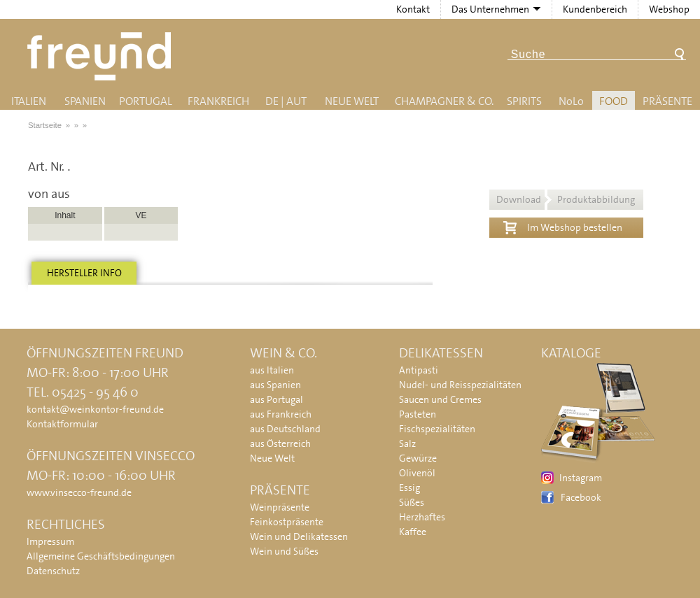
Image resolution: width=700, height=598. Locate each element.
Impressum (50, 541)
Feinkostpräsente (287, 522)
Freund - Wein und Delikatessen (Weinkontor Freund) (102, 56)
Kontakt (413, 9)
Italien (29, 101)
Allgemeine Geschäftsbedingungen (101, 556)
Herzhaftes (422, 517)
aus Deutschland (285, 429)
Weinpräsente (280, 507)
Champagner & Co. (444, 101)
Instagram (581, 478)
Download (566, 199)
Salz (407, 443)
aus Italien (272, 370)
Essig (409, 487)
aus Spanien (275, 385)
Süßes (412, 502)
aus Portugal (276, 399)
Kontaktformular (62, 424)
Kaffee (413, 532)
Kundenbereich (595, 9)
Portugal (146, 101)
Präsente (667, 101)
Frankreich (218, 101)
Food (614, 101)
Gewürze (418, 458)
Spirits (524, 101)
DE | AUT (286, 101)
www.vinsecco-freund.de (79, 492)
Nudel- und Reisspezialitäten (460, 385)
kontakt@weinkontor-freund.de (95, 409)
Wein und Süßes (284, 551)
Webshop (669, 9)
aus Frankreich (281, 414)
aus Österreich (280, 443)
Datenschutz (53, 571)
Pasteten (418, 414)
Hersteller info (84, 273)
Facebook (581, 497)
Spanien (85, 101)
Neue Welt (352, 101)
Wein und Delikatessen (299, 536)
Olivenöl (417, 473)
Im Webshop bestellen (563, 226)
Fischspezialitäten (437, 429)
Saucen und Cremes (440, 399)
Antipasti (419, 370)
